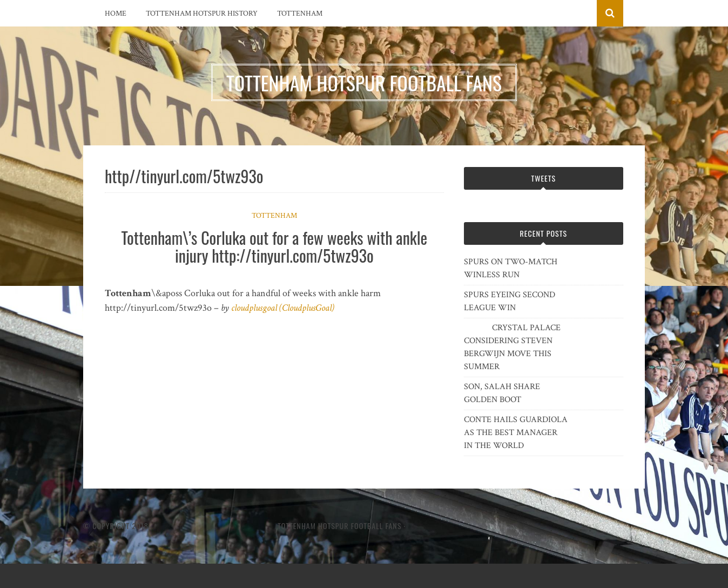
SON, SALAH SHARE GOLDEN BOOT (502, 393)
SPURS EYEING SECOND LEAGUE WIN (510, 301)
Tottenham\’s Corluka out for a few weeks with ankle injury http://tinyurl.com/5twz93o (274, 246)
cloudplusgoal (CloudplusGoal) (283, 308)
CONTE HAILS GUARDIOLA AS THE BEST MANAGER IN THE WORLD (516, 433)
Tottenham (300, 14)
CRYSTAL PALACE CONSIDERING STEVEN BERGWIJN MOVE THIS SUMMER (512, 347)
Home (116, 14)
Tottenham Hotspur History (202, 14)
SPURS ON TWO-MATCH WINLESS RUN (511, 268)
